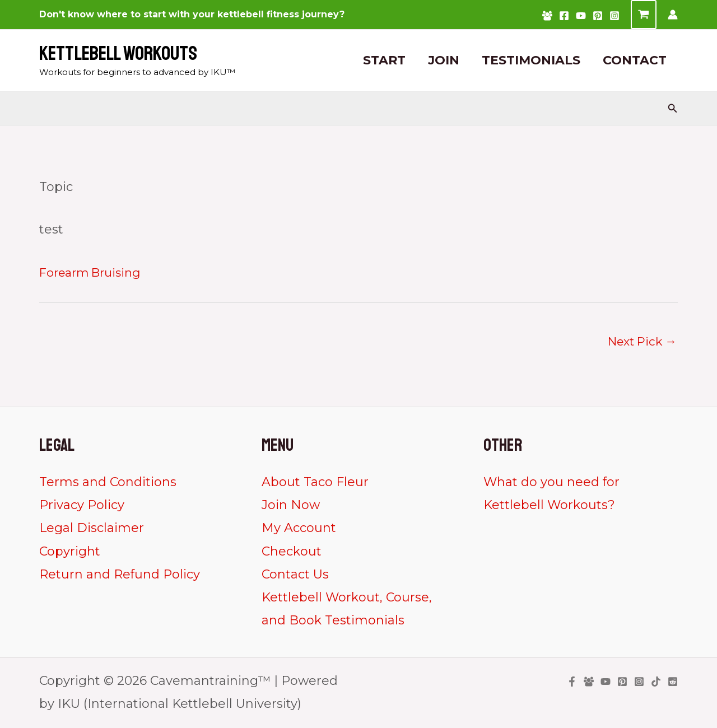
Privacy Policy (82, 507)
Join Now (291, 507)
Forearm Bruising (94, 272)
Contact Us (295, 576)
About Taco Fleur (315, 484)
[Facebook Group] (547, 16)
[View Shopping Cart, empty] (644, 15)
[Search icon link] (673, 109)
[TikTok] (656, 683)
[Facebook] (564, 16)
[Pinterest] (598, 16)
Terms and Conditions (108, 484)
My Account (299, 529)
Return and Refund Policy (120, 576)
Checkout (292, 552)
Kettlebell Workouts (118, 54)
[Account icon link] (673, 15)
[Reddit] (673, 683)
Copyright (70, 552)
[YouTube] (581, 16)
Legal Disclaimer (92, 529)
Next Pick (639, 342)
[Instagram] (614, 16)
